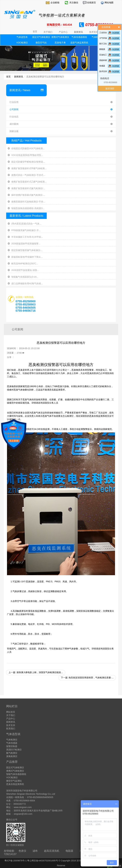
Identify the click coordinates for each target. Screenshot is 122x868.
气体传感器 (12, 743)
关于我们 (11, 715)
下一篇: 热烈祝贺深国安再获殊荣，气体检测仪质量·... (87, 678)
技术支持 (103, 71)
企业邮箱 (55, 3)
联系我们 (11, 729)
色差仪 (22, 851)
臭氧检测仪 (12, 756)
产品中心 (11, 719)
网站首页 (11, 712)
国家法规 (61, 131)
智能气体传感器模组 (16, 774)
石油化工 (103, 55)
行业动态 (61, 117)
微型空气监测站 (14, 781)
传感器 (102, 66)
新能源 (102, 49)
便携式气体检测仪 (60, 37)
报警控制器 (12, 746)
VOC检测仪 (22, 43)
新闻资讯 (19, 77)
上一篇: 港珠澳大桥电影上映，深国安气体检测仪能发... (36, 672)
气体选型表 (22, 37)
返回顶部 (110, 88)
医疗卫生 (103, 44)
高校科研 (103, 60)
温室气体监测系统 (79, 43)
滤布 (35, 851)
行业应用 (61, 102)
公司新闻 (61, 109)
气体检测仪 (12, 740)
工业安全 (103, 33)
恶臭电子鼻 (60, 43)
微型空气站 (41, 43)
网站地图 (109, 3)
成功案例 (61, 124)
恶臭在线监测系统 (15, 784)
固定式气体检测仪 (41, 37)
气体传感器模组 (79, 37)
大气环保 (103, 38)
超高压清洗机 (52, 851)
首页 (35, 31)
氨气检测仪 (12, 753)
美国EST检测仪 (14, 750)
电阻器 (69, 851)
